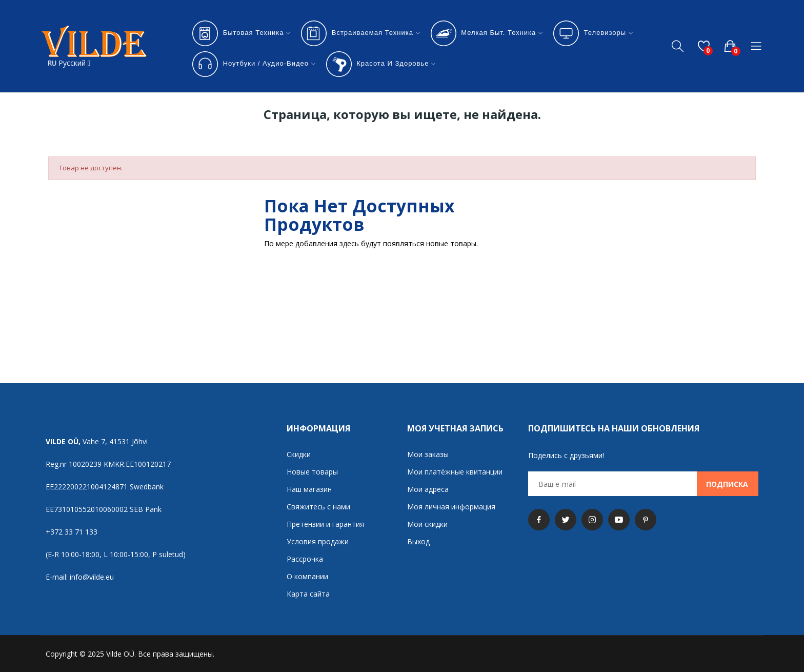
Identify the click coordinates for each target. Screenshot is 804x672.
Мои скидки (427, 524)
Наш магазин (309, 489)
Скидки (299, 454)
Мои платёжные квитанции (455, 472)
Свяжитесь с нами (318, 507)
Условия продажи (318, 541)
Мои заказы (428, 454)
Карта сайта (308, 594)
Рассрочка (305, 559)
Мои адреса (428, 489)
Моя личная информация (451, 507)
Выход (418, 541)
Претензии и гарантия (325, 524)
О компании (307, 576)
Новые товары (312, 472)
